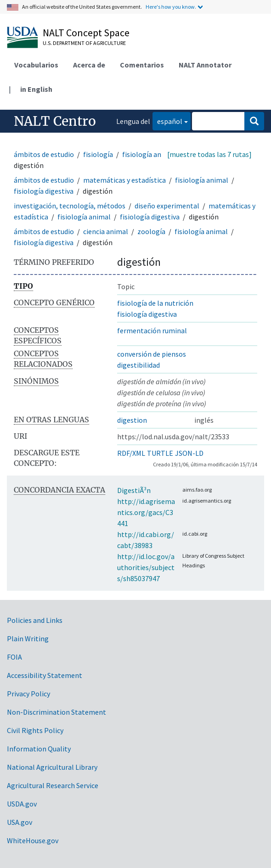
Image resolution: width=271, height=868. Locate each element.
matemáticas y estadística (124, 180)
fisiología (98, 154)
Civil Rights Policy (35, 730)
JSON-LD (189, 453)
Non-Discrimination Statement (56, 712)
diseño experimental (167, 206)
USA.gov (20, 822)
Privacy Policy (28, 694)
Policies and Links (35, 620)
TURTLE (160, 453)
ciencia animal (106, 231)
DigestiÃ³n (134, 490)
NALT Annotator (205, 65)
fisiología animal (149, 154)
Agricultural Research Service (53, 785)
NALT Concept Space (86, 33)
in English (36, 89)
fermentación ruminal (152, 330)
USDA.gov (22, 804)
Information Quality (39, 749)
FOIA (14, 657)
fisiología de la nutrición (155, 303)
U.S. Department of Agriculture (84, 43)
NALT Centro (55, 121)
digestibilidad (138, 365)
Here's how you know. (171, 7)
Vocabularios (36, 65)
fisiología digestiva (44, 191)
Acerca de (89, 65)
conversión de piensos (152, 354)
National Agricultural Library (52, 767)
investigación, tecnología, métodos (70, 206)
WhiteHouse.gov (33, 840)
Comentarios (142, 65)
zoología (151, 231)
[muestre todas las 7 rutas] (209, 154)
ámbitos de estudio (44, 154)
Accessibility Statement (45, 675)
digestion (132, 420)
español (167, 120)
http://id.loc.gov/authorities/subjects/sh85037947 (146, 567)
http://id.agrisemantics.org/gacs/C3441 (146, 512)
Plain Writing (28, 638)
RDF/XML (131, 453)
